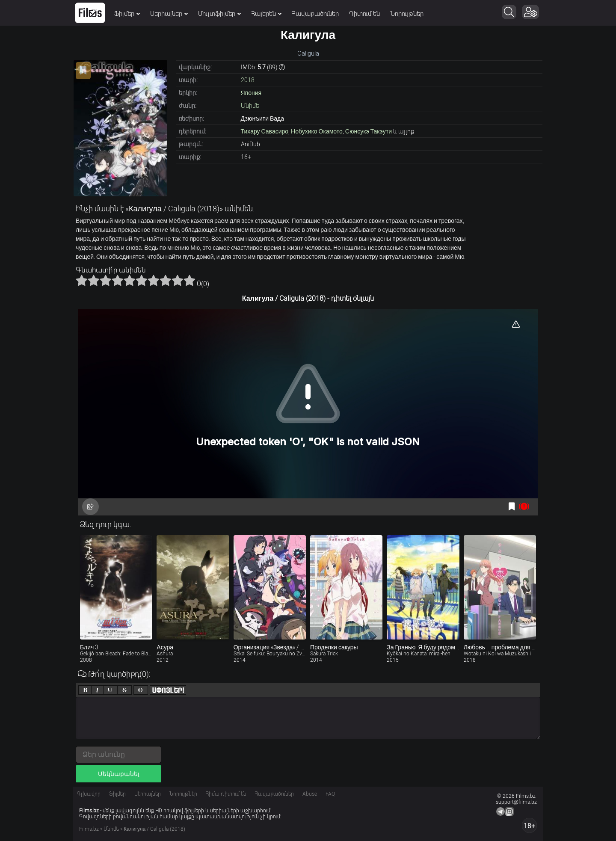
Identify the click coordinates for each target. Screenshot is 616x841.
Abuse (310, 794)
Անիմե (250, 106)
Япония (251, 93)
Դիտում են (364, 14)
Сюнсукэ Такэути (369, 131)
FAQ (330, 794)
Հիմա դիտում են (226, 794)
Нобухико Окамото (317, 131)
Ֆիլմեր (127, 14)
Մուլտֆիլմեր (219, 14)
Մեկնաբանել (119, 774)
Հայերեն (266, 14)
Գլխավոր (89, 794)
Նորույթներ (407, 14)
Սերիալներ (169, 14)
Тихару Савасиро (265, 131)
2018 (248, 80)
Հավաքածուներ (315, 14)
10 (190, 280)
